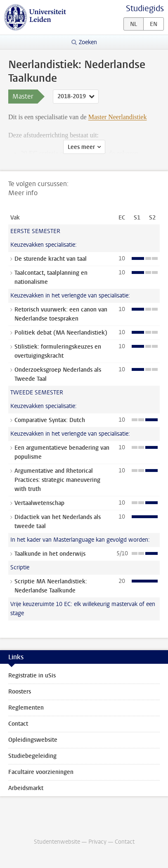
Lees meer (81, 147)
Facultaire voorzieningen (41, 772)
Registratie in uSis (32, 676)
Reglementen (26, 708)
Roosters (20, 692)
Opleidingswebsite (33, 740)
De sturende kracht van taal (51, 259)
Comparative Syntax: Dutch (50, 420)
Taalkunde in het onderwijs (50, 554)
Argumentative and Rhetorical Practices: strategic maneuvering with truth (57, 480)
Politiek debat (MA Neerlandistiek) (61, 333)
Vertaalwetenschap (39, 503)
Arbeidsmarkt (26, 788)
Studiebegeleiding (32, 756)
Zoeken (88, 42)
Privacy (97, 842)
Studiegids (145, 8)
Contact (18, 724)
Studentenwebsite (57, 842)
